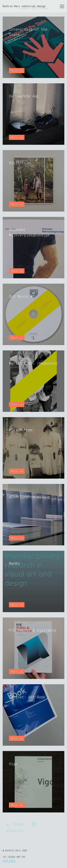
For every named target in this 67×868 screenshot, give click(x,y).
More (17, 71)
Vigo (13, 764)
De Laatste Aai (24, 96)
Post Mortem (21, 430)
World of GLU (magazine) (33, 363)
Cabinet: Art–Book (27, 697)
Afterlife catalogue (29, 497)
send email (9, 861)
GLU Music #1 (22, 296)
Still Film (20, 163)
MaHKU (14, 563)
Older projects (15, 827)
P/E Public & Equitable (33, 630)
